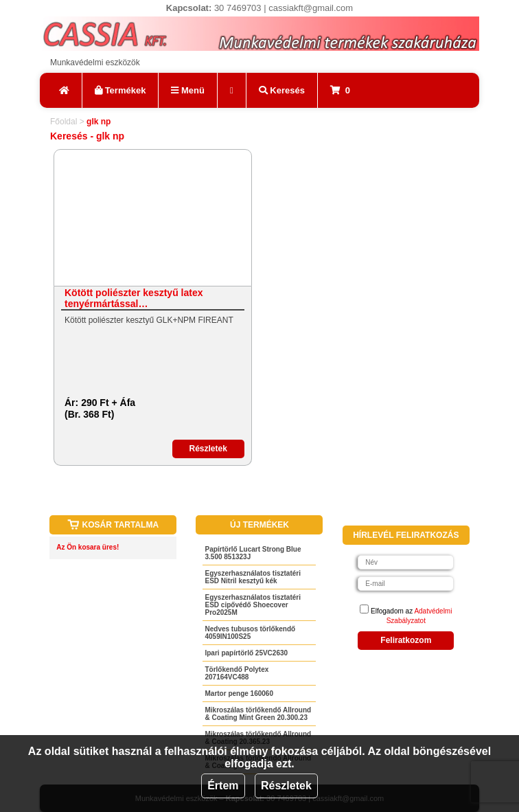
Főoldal (64, 122)
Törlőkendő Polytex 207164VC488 (237, 673)
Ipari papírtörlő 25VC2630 (246, 653)
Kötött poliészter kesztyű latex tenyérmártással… (134, 298)
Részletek (286, 786)
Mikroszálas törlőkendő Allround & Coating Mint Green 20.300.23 (258, 714)
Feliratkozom (406, 640)
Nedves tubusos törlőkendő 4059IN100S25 (250, 633)
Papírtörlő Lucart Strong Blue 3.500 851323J (253, 553)
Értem (223, 786)
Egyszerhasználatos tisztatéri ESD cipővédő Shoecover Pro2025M (253, 605)
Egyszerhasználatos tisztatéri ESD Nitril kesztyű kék (253, 577)
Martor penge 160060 (239, 693)
